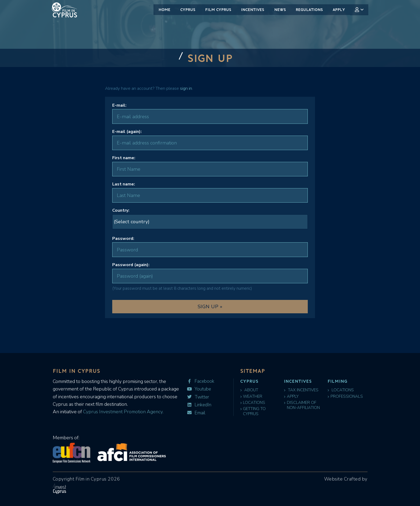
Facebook (199, 381)
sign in (186, 88)
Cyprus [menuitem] (188, 10)
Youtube (198, 388)
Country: (121, 210)
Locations (253, 404)
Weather (252, 397)
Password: (123, 239)
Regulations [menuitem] (309, 10)
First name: (124, 158)
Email (195, 411)
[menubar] (261, 10)
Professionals (346, 397)
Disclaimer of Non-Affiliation (302, 407)
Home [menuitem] (164, 10)
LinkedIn (198, 403)
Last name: (124, 184)
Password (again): (131, 265)
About (249, 390)
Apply (292, 397)
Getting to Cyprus (254, 414)
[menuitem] (359, 10)
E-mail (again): (127, 132)
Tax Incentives (301, 390)
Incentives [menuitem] (253, 10)
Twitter (197, 396)
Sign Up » (210, 307)
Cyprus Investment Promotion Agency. (123, 412)
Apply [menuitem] (339, 10)
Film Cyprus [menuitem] (218, 10)
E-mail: (119, 105)
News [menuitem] (280, 10)
